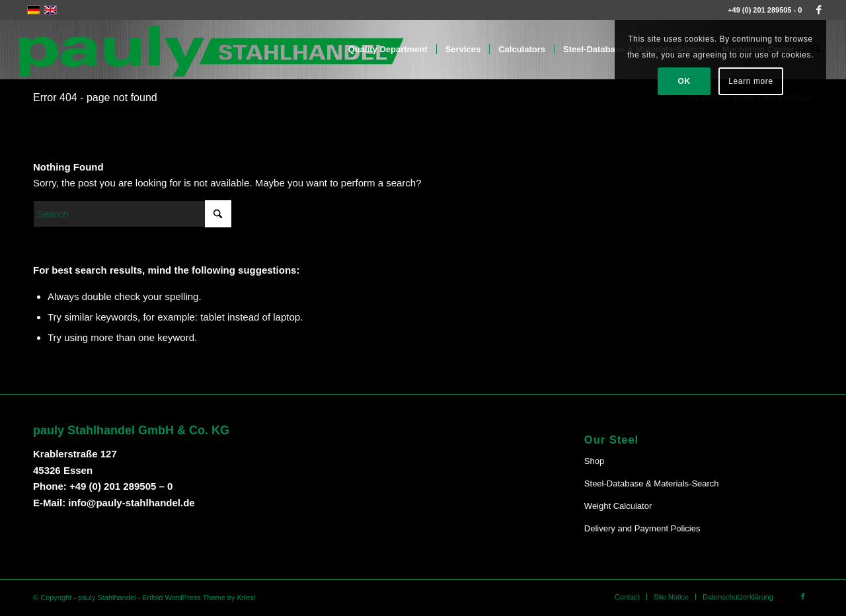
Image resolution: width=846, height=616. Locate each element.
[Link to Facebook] (819, 10)
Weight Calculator (618, 506)
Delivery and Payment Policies (642, 528)
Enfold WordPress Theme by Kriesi (199, 597)
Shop (594, 461)
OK (684, 81)
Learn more (750, 81)
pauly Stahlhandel (107, 597)
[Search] (132, 214)
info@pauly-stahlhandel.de (131, 503)
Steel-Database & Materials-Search (652, 483)
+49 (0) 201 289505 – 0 (121, 486)
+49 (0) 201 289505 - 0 (765, 10)
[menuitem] (388, 50)
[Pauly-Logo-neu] (212, 50)
